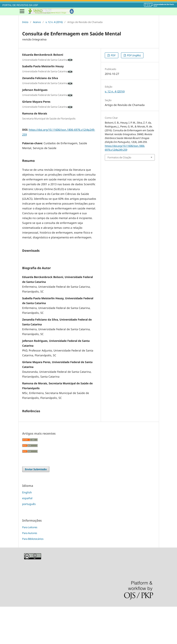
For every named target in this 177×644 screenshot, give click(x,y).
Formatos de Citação (119, 157)
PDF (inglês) (134, 55)
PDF (113, 55)
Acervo (37, 22)
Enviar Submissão (36, 507)
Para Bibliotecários (33, 576)
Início (25, 22)
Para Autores (30, 570)
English (27, 530)
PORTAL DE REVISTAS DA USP (20, 5)
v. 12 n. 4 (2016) (54, 22)
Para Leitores (30, 565)
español (27, 535)
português (29, 541)
